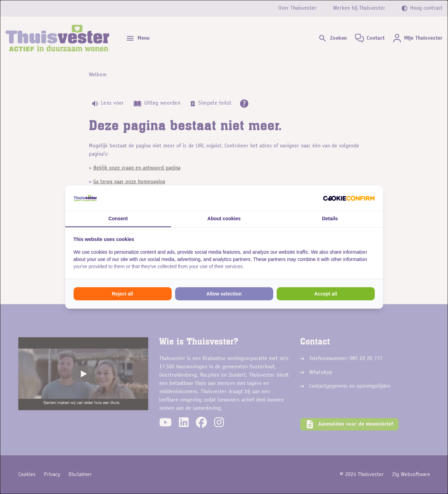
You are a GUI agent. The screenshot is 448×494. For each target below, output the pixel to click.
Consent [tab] (118, 219)
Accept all (325, 294)
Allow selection (224, 294)
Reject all (122, 294)
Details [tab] (330, 219)
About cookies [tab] (224, 219)
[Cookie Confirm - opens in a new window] (349, 198)
